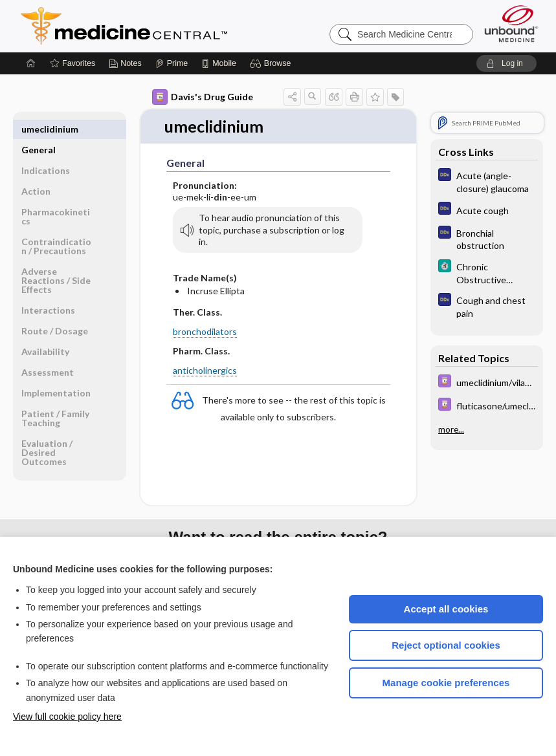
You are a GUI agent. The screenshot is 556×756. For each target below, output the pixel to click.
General (39, 129)
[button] (272, 63)
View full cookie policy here (67, 717)
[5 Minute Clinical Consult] (487, 272)
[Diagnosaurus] (487, 181)
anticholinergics (205, 371)
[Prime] (172, 63)
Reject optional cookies (446, 645)
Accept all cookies (446, 609)
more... (451, 429)
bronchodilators (205, 331)
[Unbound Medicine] (511, 24)
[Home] (31, 63)
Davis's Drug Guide (203, 97)
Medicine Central (181, 26)
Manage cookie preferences (446, 683)
